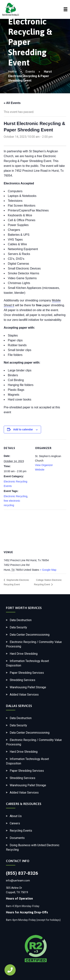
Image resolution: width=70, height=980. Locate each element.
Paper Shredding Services (27, 673)
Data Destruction (21, 620)
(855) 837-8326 (22, 873)
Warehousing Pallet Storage (28, 687)
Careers (15, 823)
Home (12, 71)
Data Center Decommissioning (30, 635)
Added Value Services (24, 695)
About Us (16, 816)
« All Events (12, 103)
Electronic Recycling (15, 496)
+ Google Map (48, 570)
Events (30, 71)
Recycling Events (21, 831)
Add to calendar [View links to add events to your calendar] (23, 429)
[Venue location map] (35, 529)
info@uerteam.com (18, 881)
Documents (17, 838)
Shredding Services (22, 680)
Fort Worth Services (24, 608)
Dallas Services (19, 706)
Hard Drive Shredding (24, 654)
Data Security (18, 627)
